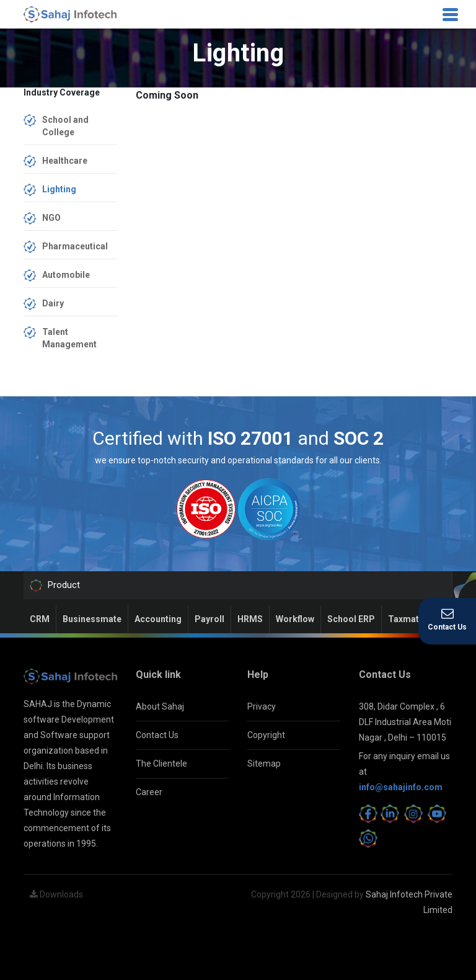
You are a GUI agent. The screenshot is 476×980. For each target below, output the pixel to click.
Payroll (209, 619)
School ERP (351, 619)
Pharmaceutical (75, 246)
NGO (51, 218)
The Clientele (161, 764)
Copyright (266, 735)
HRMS (250, 619)
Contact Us (157, 735)
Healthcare (65, 161)
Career (149, 792)
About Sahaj (160, 706)
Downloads (56, 894)
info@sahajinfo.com (401, 787)
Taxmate (406, 619)
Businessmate (92, 619)
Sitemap (264, 764)
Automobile (66, 275)
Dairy (53, 303)
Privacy (262, 706)
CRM (40, 619)
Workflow (295, 619)
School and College (65, 126)
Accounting (158, 619)
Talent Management (69, 338)
